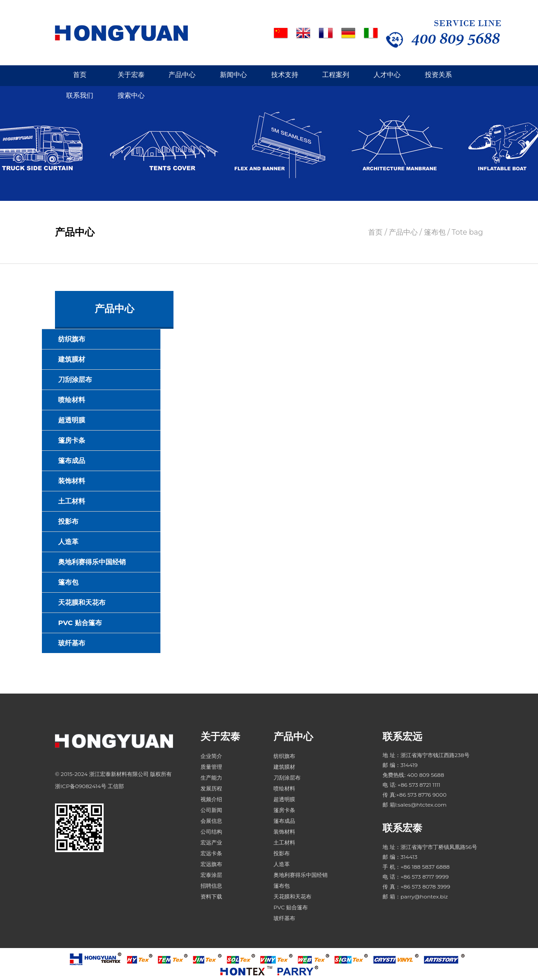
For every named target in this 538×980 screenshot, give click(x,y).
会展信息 (211, 821)
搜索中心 (131, 95)
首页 (80, 75)
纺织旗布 (72, 339)
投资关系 (438, 75)
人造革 (68, 542)
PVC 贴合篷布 (80, 623)
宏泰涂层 (211, 875)
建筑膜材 (72, 359)
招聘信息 (211, 886)
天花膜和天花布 (82, 602)
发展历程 (211, 788)
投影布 (68, 521)
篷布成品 (72, 461)
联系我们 (80, 95)
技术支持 (285, 75)
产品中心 (182, 75)
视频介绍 (211, 799)
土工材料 (72, 501)
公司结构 (211, 832)
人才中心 (387, 75)
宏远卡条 (211, 853)
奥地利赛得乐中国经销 (92, 562)
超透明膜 (72, 420)
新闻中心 (233, 75)
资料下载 (211, 896)
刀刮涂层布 (75, 379)
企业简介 (211, 756)
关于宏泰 (131, 75)
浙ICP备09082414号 (81, 786)
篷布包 (68, 582)
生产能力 (211, 778)
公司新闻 (211, 810)
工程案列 (336, 75)
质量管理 (211, 767)
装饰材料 (72, 481)
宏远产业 (211, 842)
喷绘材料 (72, 400)
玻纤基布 (72, 643)
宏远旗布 (211, 864)
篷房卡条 (72, 440)
